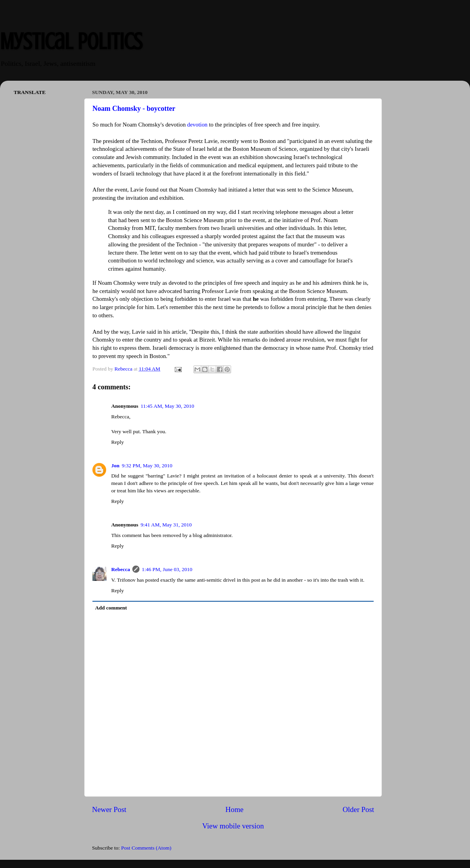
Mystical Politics (71, 41)
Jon (115, 466)
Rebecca (121, 569)
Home (235, 809)
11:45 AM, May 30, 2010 (167, 406)
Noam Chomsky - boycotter (134, 108)
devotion (197, 125)
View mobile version (233, 826)
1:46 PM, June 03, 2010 (167, 569)
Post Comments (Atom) (146, 848)
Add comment (111, 608)
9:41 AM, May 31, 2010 (166, 525)
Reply (117, 442)
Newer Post (109, 809)
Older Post (358, 809)
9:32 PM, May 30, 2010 (147, 466)
